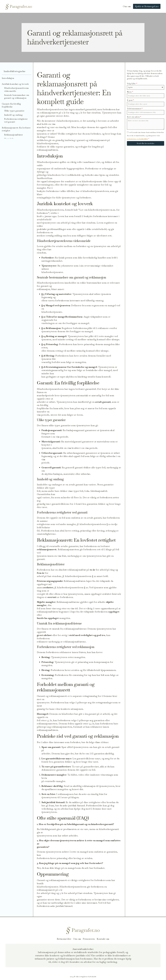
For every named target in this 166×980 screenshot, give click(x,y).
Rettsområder (64, 939)
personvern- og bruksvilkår (137, 139)
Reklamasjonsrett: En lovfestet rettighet (16, 129)
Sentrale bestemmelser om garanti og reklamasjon (17, 96)
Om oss (127, 6)
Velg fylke (132, 84)
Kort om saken (134, 117)
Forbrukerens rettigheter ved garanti (16, 120)
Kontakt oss (103, 939)
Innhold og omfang (13, 115)
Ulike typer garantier (14, 111)
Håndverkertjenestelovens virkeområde (16, 89)
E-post (130, 100)
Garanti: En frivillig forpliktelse (11, 105)
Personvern (89, 939)
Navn (130, 92)
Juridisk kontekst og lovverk (15, 84)
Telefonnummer (135, 109)
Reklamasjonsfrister (14, 135)
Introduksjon (8, 78)
